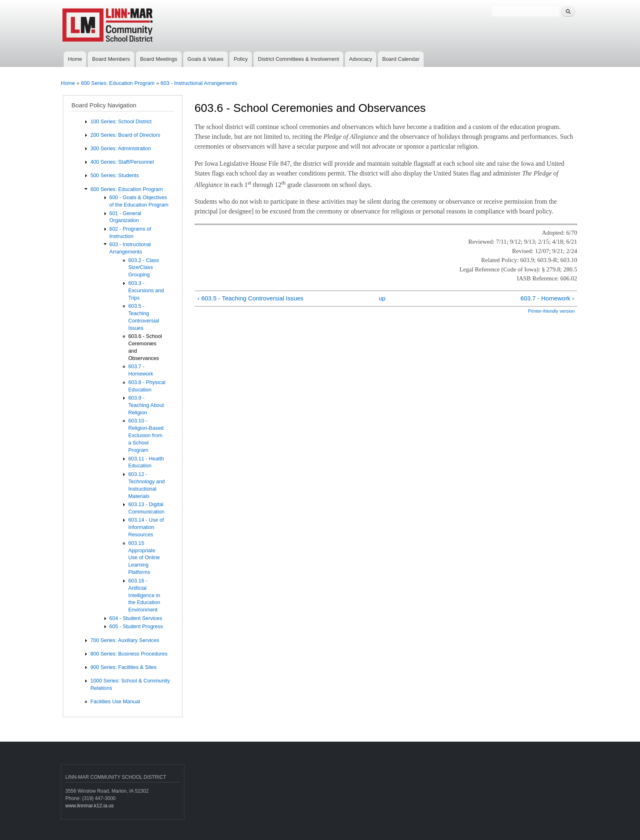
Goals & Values (206, 59)
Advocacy (360, 59)
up (382, 298)
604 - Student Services (136, 618)
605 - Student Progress (136, 626)
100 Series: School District (121, 121)
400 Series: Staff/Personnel (122, 162)
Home (75, 59)
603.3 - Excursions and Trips (146, 290)
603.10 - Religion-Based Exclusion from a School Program (146, 435)
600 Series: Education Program (118, 83)
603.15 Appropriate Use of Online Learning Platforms (144, 558)
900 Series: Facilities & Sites (123, 667)
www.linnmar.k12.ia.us (90, 806)
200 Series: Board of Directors (125, 135)
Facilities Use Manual (115, 701)
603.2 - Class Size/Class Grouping (143, 268)
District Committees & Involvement (299, 59)
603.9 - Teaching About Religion (146, 405)
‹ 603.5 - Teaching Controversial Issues (251, 298)
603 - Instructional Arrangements (199, 83)
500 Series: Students (114, 175)
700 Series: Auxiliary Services (124, 640)
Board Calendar (401, 59)
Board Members (111, 59)
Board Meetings (159, 59)
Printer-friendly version (551, 311)
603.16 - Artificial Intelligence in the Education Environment (144, 595)
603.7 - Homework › (547, 298)
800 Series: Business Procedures (129, 654)
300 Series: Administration (120, 148)
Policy (241, 59)
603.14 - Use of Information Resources (146, 527)
